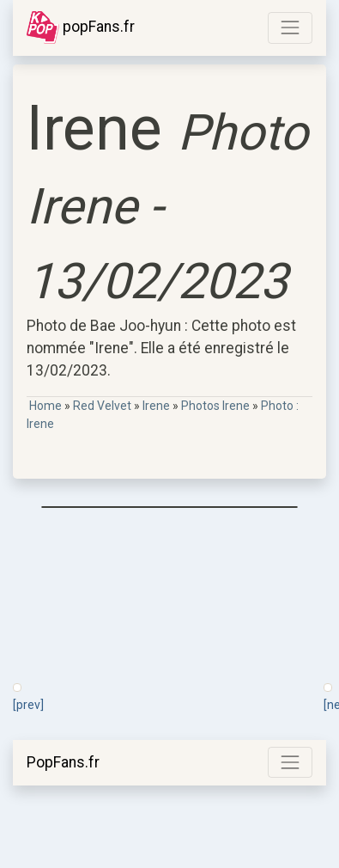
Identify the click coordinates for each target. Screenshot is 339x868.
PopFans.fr (63, 762)
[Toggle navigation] (290, 28)
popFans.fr (81, 28)
